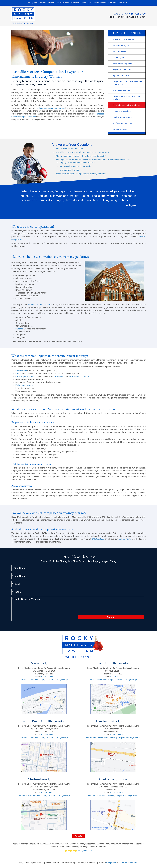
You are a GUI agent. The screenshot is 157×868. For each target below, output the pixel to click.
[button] (128, 3)
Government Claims (122, 112)
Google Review (85, 827)
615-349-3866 (47, 711)
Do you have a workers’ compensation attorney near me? (81, 174)
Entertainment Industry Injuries (126, 106)
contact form (125, 539)
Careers (98, 859)
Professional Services (122, 124)
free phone (111, 838)
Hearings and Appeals (123, 64)
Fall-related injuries (24, 386)
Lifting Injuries (119, 58)
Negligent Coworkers (122, 70)
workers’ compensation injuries (50, 108)
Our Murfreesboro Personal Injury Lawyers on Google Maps (44, 772)
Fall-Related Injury (121, 46)
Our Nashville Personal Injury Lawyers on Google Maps (44, 656)
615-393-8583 (47, 769)
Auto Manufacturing (122, 91)
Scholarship (88, 859)
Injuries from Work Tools (124, 76)
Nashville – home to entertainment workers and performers (82, 153)
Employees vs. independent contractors (77, 163)
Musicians (20, 329)
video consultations (129, 838)
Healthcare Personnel (122, 118)
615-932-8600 (116, 711)
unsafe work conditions (79, 377)
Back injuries (21, 371)
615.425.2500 (98, 539)
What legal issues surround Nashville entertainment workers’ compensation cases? (92, 160)
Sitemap (77, 859)
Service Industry (120, 130)
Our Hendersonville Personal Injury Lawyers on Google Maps (113, 714)
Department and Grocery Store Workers (126, 98)
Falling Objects (119, 52)
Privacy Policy (18, 863)
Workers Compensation (123, 40)
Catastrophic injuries (25, 377)
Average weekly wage (69, 170)
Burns (18, 374)
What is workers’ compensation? (70, 149)
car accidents (60, 377)
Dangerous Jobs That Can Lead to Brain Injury (128, 83)
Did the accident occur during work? (75, 167)
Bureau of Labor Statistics (39, 305)
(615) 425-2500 (137, 13)
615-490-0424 (116, 653)
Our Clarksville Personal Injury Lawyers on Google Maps (113, 772)
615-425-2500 (47, 653)
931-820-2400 (116, 769)
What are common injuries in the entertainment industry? (81, 156)
